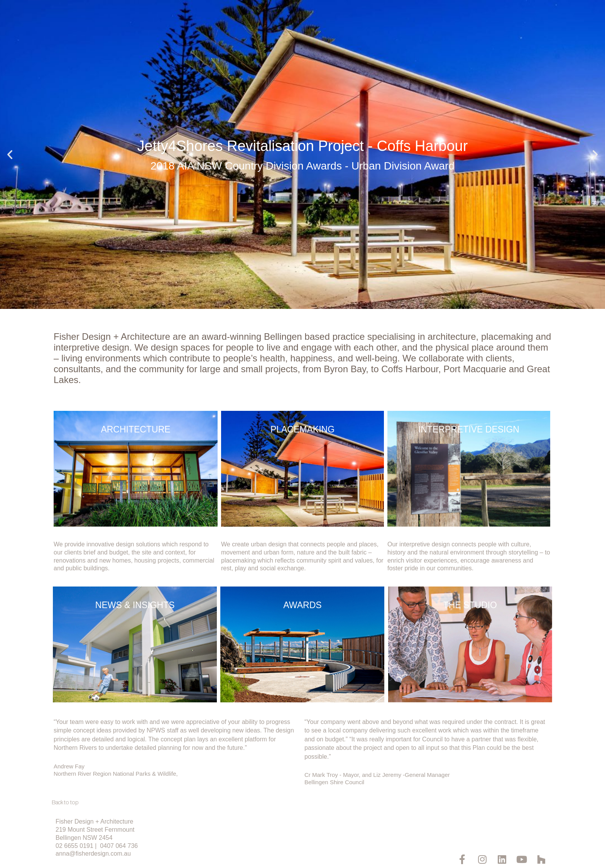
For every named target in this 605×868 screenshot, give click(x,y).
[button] (10, 155)
